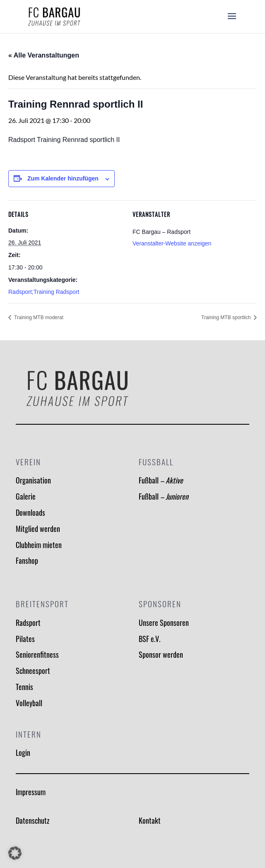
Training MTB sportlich (227, 317)
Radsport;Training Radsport (44, 292)
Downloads (30, 512)
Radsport (28, 623)
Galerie (26, 496)
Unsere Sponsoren (164, 623)
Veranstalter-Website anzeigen (172, 243)
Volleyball (29, 703)
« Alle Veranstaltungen (44, 55)
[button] (15, 853)
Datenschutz (33, 820)
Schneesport (33, 671)
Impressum (31, 792)
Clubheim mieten (39, 545)
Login (23, 753)
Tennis (24, 687)
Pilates (25, 639)
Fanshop (27, 560)
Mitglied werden (38, 529)
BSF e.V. (149, 639)
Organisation (33, 480)
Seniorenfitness (37, 654)
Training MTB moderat (38, 317)
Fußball (161, 480)
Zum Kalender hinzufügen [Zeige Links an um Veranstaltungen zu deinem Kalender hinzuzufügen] (63, 178)
